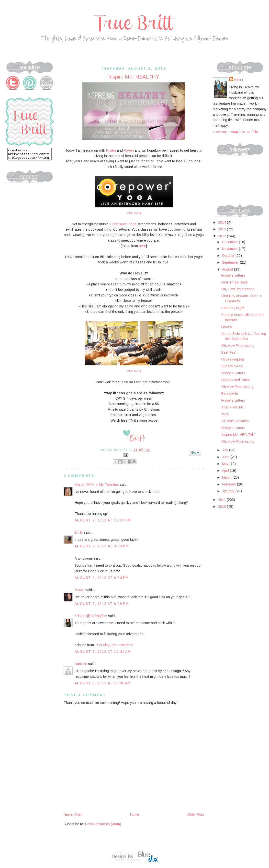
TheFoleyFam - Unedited (114, 645)
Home (135, 814)
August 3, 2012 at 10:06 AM (103, 683)
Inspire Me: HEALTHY (238, 435)
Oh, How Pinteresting (238, 346)
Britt (239, 80)
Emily (79, 532)
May (226, 464)
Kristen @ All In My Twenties (97, 485)
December (230, 242)
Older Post (196, 814)
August (228, 269)
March (227, 477)
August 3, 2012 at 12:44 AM (103, 652)
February (230, 484)
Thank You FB (232, 407)
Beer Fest (229, 352)
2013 (223, 229)
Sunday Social (232, 366)
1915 (225, 414)
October (229, 256)
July (226, 450)
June (226, 457)
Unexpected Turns (236, 380)
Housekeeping (233, 359)
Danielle (81, 664)
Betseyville (230, 394)
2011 (222, 500)
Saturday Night (233, 308)
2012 (223, 236)
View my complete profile (236, 132)
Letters (227, 327)
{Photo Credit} (134, 213)
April (226, 471)
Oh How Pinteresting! (238, 387)
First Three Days (235, 282)
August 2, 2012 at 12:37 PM (103, 520)
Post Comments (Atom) (103, 824)
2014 (223, 222)
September (231, 262)
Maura (79, 590)
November (230, 249)
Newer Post (73, 814)
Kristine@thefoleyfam (91, 616)
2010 (223, 507)
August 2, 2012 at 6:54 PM (102, 578)
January (229, 491)
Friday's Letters (233, 275)
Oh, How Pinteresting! (238, 289)
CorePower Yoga (123, 224)
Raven (129, 150)
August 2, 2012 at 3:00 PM (102, 546)
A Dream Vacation (235, 421)
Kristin (111, 150)
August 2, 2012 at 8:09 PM (102, 604)
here (142, 246)
